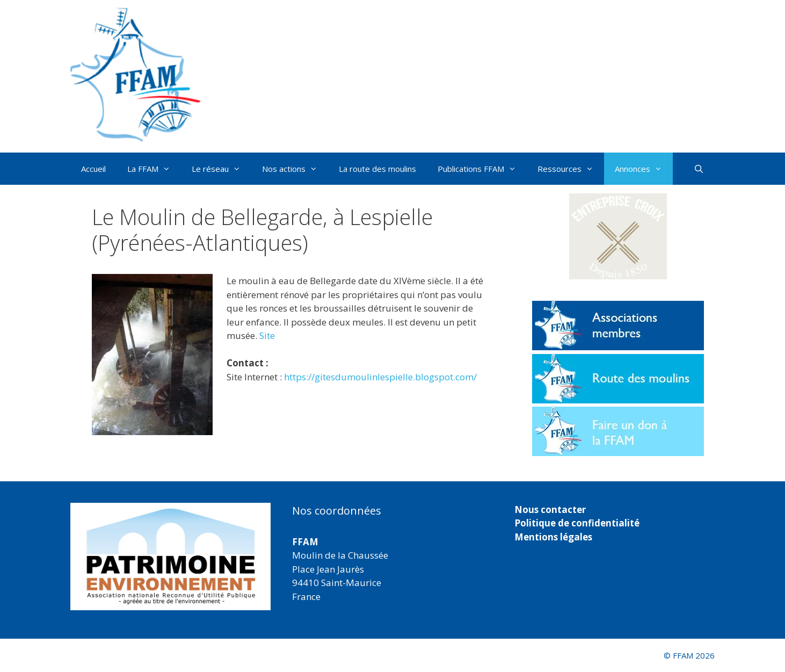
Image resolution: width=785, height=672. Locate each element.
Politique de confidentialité (577, 523)
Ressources (571, 169)
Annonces (644, 169)
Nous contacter (550, 510)
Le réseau (221, 169)
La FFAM (154, 169)
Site (267, 335)
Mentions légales (553, 537)
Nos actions (295, 169)
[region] (170, 557)
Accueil (93, 169)
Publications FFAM (482, 169)
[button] (618, 236)
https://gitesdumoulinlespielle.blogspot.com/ (380, 377)
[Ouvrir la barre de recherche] (699, 169)
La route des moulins (377, 169)
